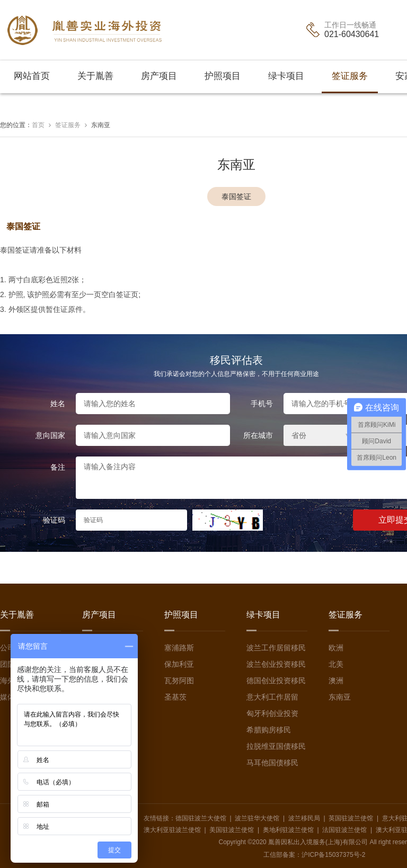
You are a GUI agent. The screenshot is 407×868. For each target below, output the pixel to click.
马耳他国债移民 (272, 763)
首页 (38, 125)
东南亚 (101, 125)
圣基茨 (175, 697)
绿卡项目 (286, 76)
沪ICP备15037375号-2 (333, 855)
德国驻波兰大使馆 (201, 818)
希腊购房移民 (269, 730)
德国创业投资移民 (276, 681)
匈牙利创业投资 (272, 713)
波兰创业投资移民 (276, 664)
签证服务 (350, 76)
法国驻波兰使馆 (344, 830)
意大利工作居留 (272, 697)
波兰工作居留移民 (276, 648)
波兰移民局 (304, 818)
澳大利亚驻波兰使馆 (172, 830)
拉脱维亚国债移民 (276, 746)
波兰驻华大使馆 (257, 818)
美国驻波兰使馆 (232, 830)
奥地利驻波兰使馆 (288, 830)
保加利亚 (179, 664)
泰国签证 (236, 196)
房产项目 (159, 76)
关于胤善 (95, 76)
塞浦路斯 (179, 648)
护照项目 (223, 76)
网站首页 (32, 76)
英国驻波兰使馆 (351, 818)
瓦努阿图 (179, 681)
